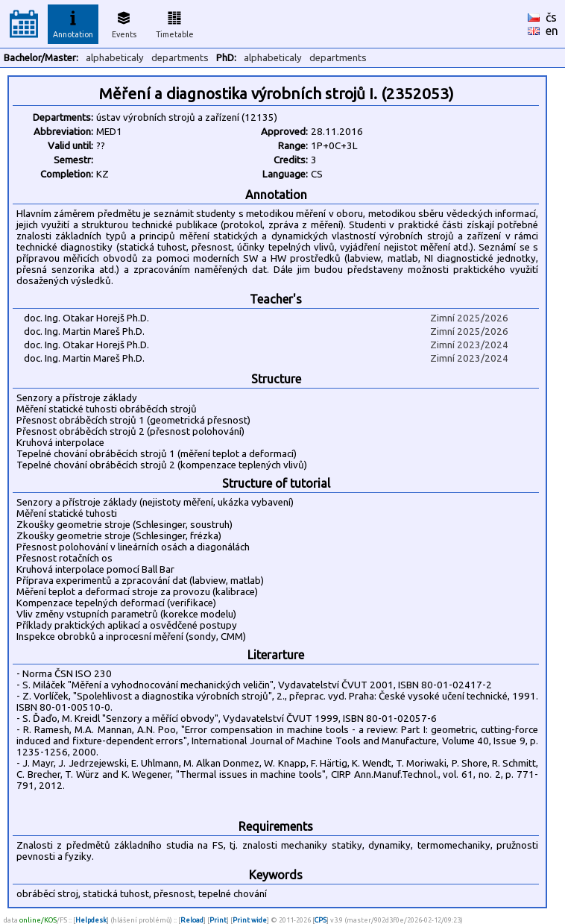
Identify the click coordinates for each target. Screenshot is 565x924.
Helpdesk (91, 920)
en (552, 31)
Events (124, 22)
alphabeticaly (115, 58)
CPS (321, 920)
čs (551, 17)
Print (218, 920)
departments (180, 58)
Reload (192, 920)
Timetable (175, 22)
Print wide (250, 920)
